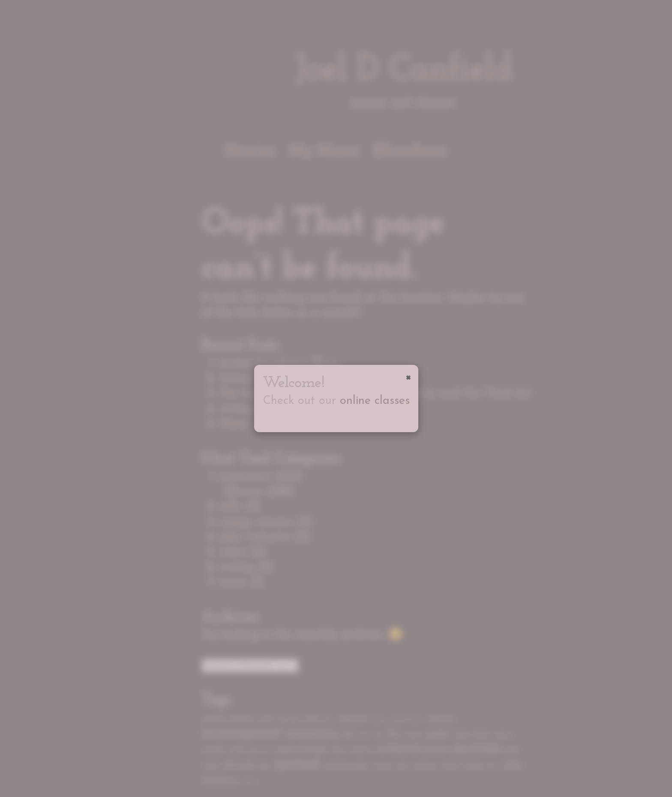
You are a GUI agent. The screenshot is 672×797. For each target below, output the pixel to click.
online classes (375, 401)
